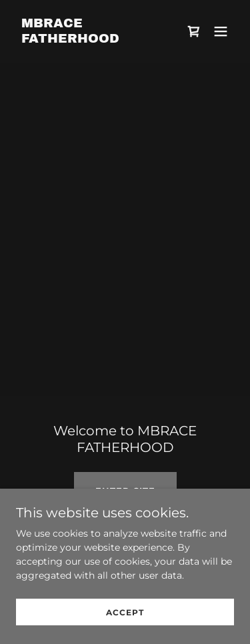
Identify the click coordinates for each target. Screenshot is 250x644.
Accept (125, 612)
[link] (92, 39)
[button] (221, 31)
